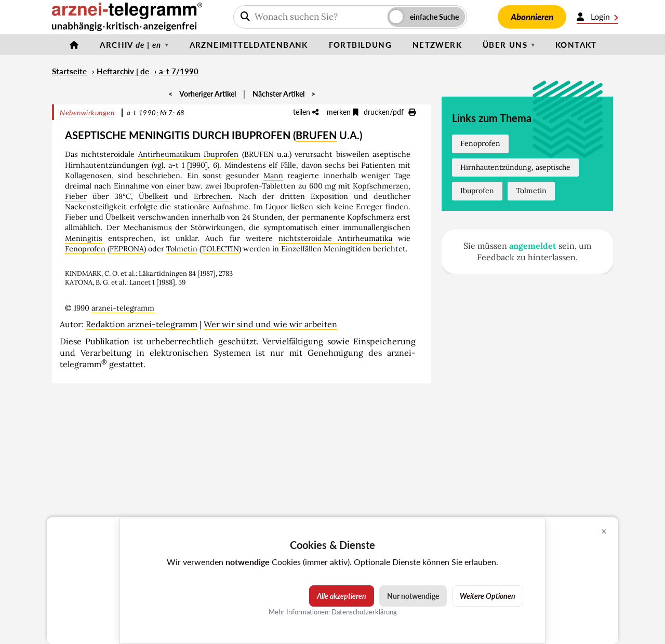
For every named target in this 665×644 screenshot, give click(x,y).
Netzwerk (437, 45)
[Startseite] (74, 45)
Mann (273, 176)
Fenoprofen (85, 249)
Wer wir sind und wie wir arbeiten (270, 324)
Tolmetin (182, 249)
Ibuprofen (221, 154)
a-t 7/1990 (179, 71)
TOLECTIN (220, 249)
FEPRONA (127, 249)
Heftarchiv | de (123, 71)
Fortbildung (360, 45)
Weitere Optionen (488, 596)
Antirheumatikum (169, 154)
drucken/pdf (390, 112)
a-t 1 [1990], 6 (193, 165)
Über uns (505, 45)
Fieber (76, 196)
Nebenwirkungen (87, 112)
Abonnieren (532, 17)
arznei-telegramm (123, 308)
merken (343, 112)
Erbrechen (212, 196)
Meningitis (84, 238)
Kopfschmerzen (381, 186)
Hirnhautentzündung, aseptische (515, 167)
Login (597, 17)
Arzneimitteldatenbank (249, 45)
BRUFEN (316, 135)
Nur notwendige (413, 596)
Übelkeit (154, 196)
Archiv (130, 45)
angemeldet (533, 246)
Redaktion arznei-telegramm (142, 324)
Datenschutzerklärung (364, 612)
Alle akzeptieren (342, 596)
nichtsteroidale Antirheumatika (335, 238)
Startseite (69, 71)
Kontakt (576, 45)
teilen (306, 112)
